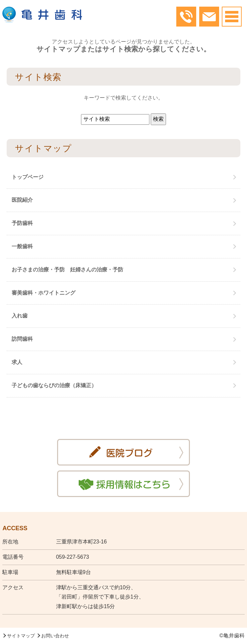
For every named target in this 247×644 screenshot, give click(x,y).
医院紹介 (22, 200)
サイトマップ (21, 636)
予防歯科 (22, 223)
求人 (17, 362)
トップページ (28, 177)
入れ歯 (20, 316)
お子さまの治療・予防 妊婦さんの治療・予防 (67, 270)
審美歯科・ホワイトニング (43, 293)
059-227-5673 (73, 557)
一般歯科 (22, 246)
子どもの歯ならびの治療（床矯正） (54, 385)
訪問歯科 (22, 339)
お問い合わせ (55, 636)
